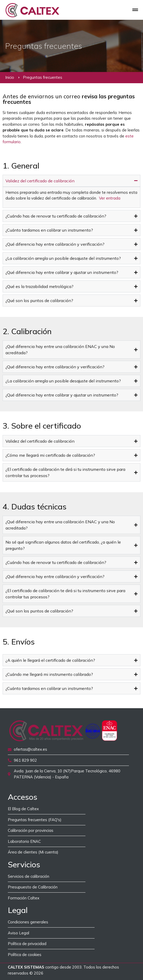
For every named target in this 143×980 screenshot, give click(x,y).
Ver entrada (110, 198)
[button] (135, 10)
